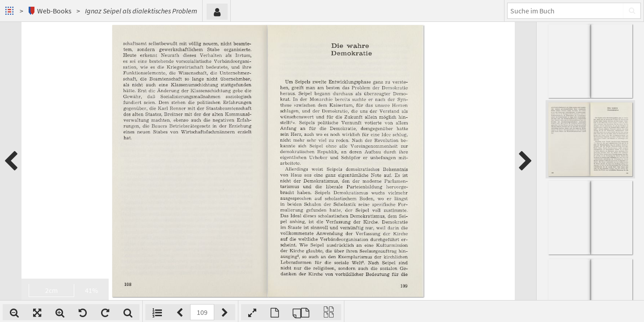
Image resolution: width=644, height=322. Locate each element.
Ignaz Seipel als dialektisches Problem (141, 11)
